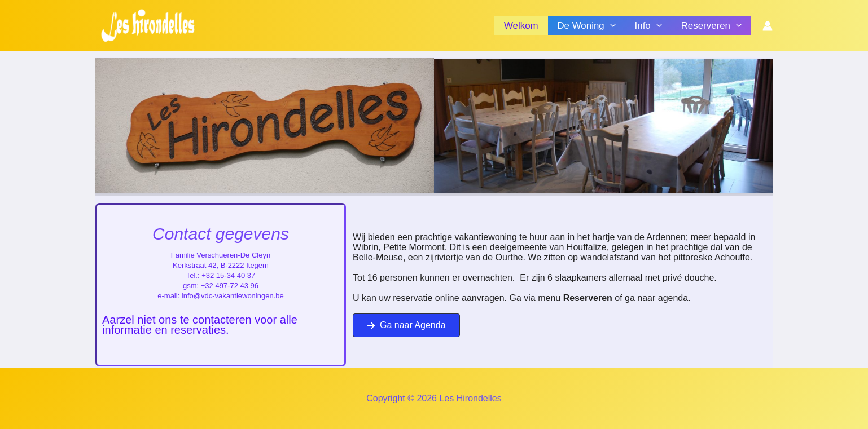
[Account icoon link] (768, 26)
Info (648, 26)
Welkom (521, 26)
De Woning (586, 26)
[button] (406, 325)
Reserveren (711, 26)
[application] (610, 26)
